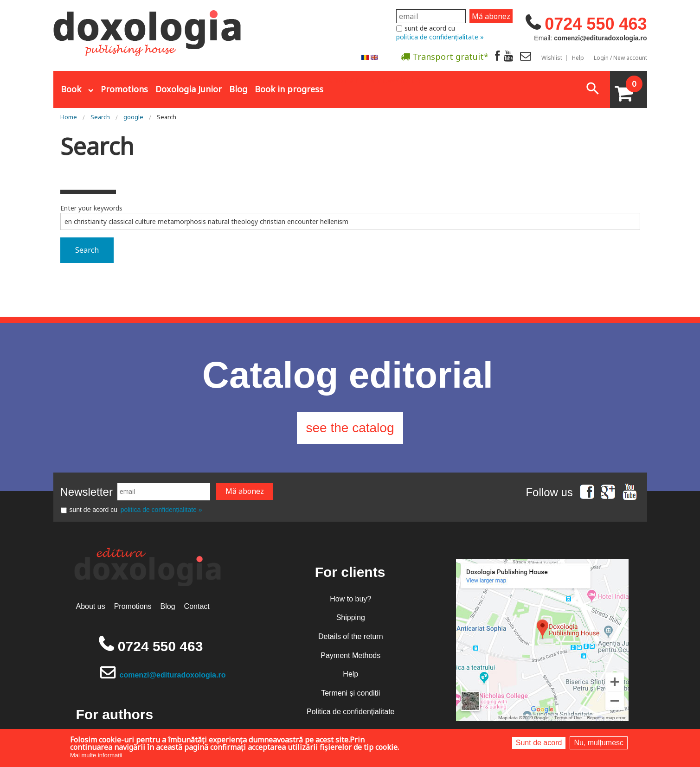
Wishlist (552, 58)
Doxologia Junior (189, 89)
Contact (197, 606)
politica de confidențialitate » (440, 37)
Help (578, 58)
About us (91, 606)
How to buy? (350, 599)
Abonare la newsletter (375, 79)
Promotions (124, 89)
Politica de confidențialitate (350, 712)
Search (100, 117)
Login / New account (620, 58)
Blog (238, 89)
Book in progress (289, 89)
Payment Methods (350, 655)
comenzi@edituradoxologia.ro (173, 675)
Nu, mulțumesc (599, 743)
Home (69, 117)
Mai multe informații (96, 755)
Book (71, 89)
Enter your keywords (91, 208)
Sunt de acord (539, 743)
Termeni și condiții (350, 693)
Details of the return (351, 636)
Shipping (351, 617)
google (133, 117)
